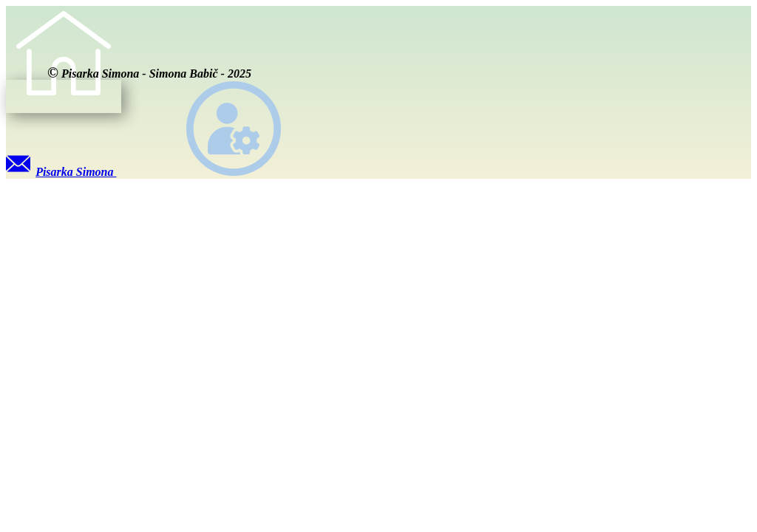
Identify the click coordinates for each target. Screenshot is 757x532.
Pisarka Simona (61, 172)
